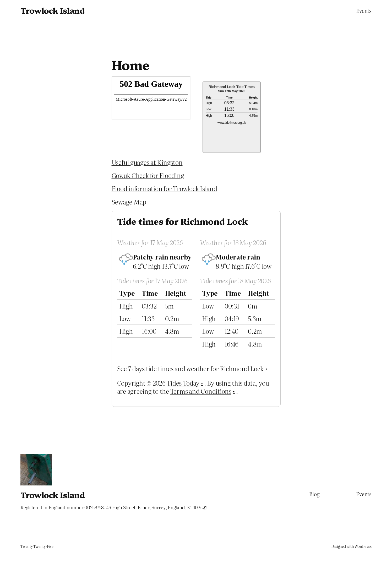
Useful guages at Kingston (147, 162)
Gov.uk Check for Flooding (148, 175)
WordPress (363, 546)
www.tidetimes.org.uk (232, 123)
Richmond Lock (242, 368)
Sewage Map (129, 202)
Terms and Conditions (201, 391)
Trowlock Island (53, 10)
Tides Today (183, 383)
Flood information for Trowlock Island (164, 188)
